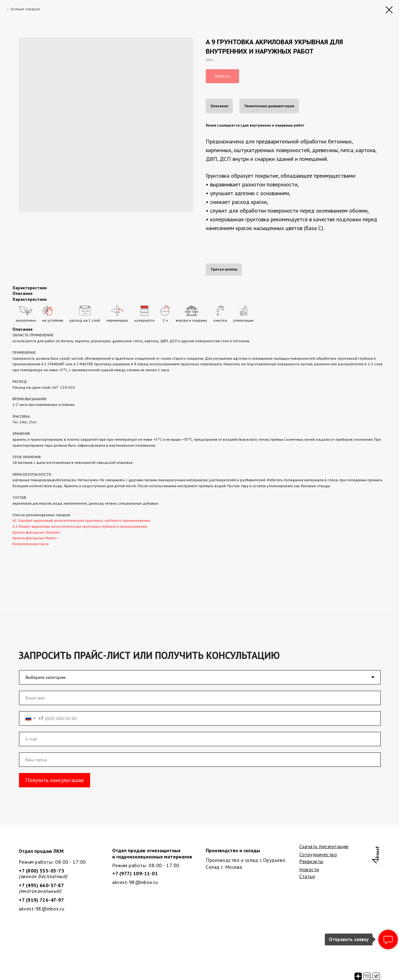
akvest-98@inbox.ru (135, 882)
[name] (200, 698)
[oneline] (200, 760)
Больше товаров (25, 9)
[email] (200, 739)
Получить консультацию (55, 780)
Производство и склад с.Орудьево (246, 860)
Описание (219, 106)
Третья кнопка (224, 269)
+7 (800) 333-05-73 (41, 871)
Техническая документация (269, 106)
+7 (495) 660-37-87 (41, 885)
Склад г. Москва (224, 867)
